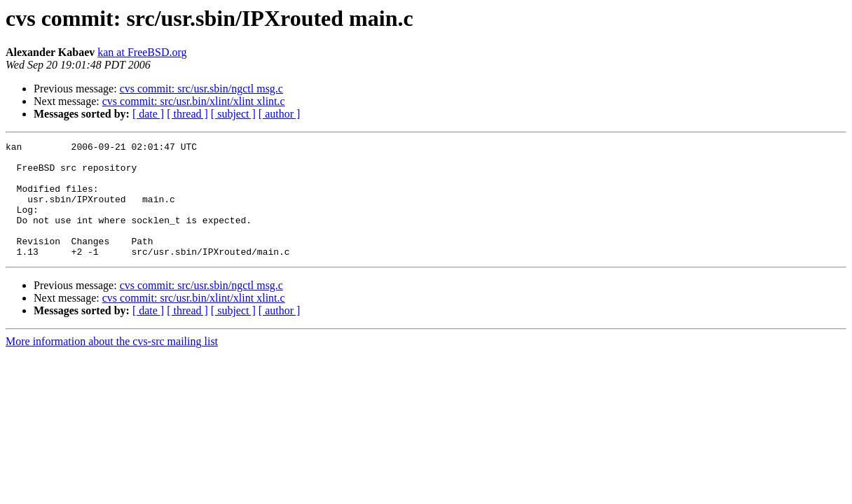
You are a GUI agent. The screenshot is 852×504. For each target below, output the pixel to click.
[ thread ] (187, 114)
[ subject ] (233, 114)
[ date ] (148, 114)
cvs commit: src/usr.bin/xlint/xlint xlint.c (194, 101)
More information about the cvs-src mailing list (112, 364)
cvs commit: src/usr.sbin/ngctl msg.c (201, 89)
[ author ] (280, 114)
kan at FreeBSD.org (142, 52)
